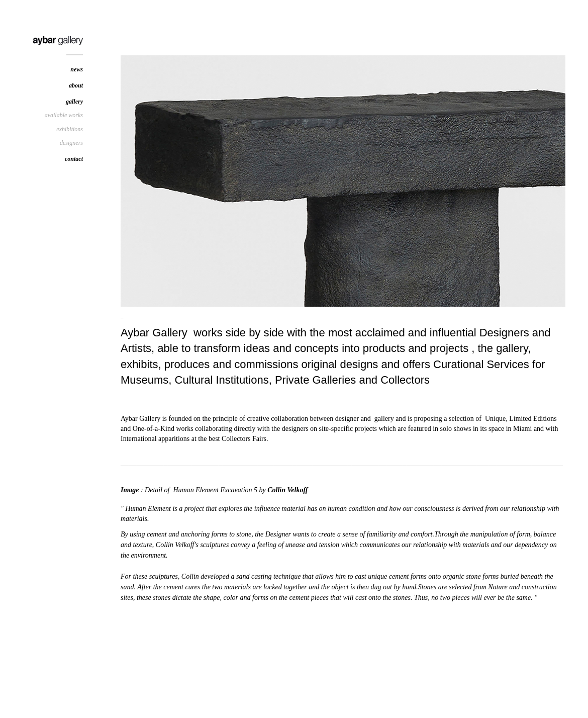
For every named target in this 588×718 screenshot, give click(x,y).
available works (64, 115)
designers (71, 143)
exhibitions (70, 129)
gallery (74, 102)
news (77, 69)
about (76, 85)
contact (74, 159)
